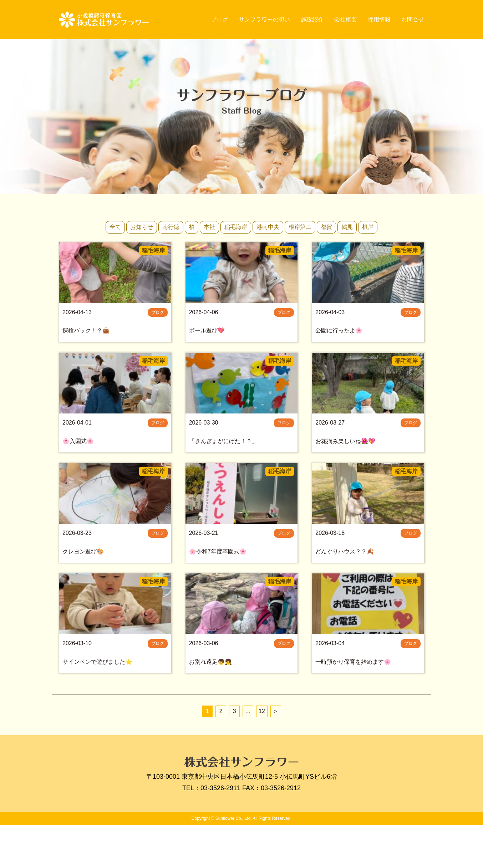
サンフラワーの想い (264, 19)
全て (115, 227)
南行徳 (171, 227)
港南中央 (268, 227)
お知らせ (142, 227)
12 (262, 754)
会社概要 (346, 19)
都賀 (326, 227)
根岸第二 (300, 227)
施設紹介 (312, 19)
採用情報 (379, 19)
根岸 (368, 227)
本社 (209, 227)
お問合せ (413, 19)
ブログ (219, 19)
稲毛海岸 (236, 227)
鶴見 (347, 227)
